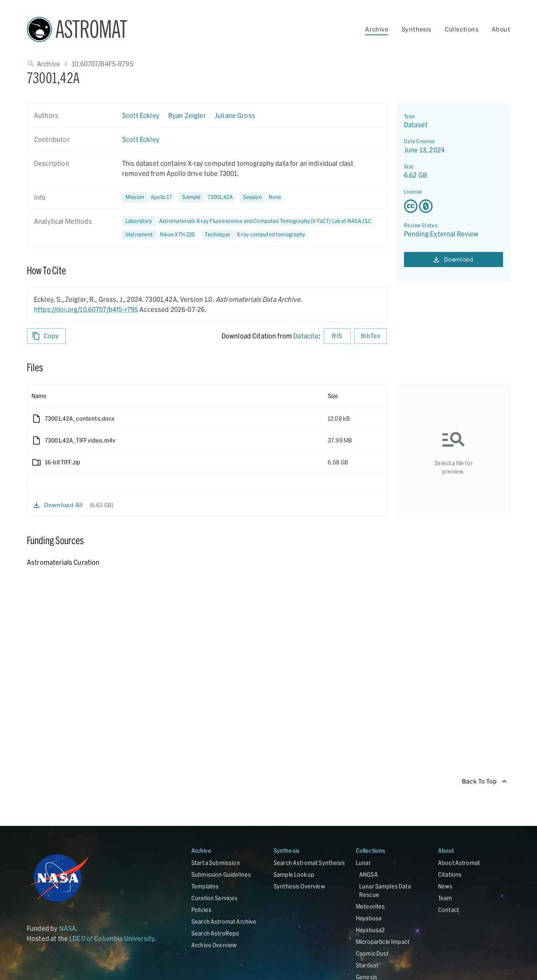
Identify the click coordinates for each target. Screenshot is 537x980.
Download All (59, 505)
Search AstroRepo (215, 933)
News (445, 886)
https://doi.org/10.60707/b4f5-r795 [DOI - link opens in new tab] (86, 309)
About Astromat (459, 863)
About (501, 29)
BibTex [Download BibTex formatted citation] (370, 336)
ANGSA (369, 874)
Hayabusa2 (370, 930)
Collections (461, 29)
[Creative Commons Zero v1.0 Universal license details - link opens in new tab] (454, 206)
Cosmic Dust (372, 953)
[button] (207, 197)
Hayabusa (369, 918)
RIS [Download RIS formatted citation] (337, 336)
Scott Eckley (141, 115)
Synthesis (416, 29)
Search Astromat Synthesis (309, 863)
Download (454, 260)
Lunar (363, 863)
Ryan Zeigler (187, 115)
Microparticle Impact (383, 942)
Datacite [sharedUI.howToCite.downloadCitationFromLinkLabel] (306, 336)
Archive (377, 29)
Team (445, 898)
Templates (205, 886)
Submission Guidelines (221, 874)
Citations (450, 874)
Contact (448, 910)
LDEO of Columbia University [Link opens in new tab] (112, 938)
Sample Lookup (294, 874)
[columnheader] (175, 396)
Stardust (367, 965)
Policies (201, 910)
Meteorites (370, 906)
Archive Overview (214, 945)
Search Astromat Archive (224, 921)
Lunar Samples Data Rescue (385, 890)
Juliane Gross (235, 115)
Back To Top (484, 782)
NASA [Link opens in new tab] (68, 928)
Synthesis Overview (299, 886)
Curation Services (215, 898)
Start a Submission (216, 863)
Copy (46, 336)
